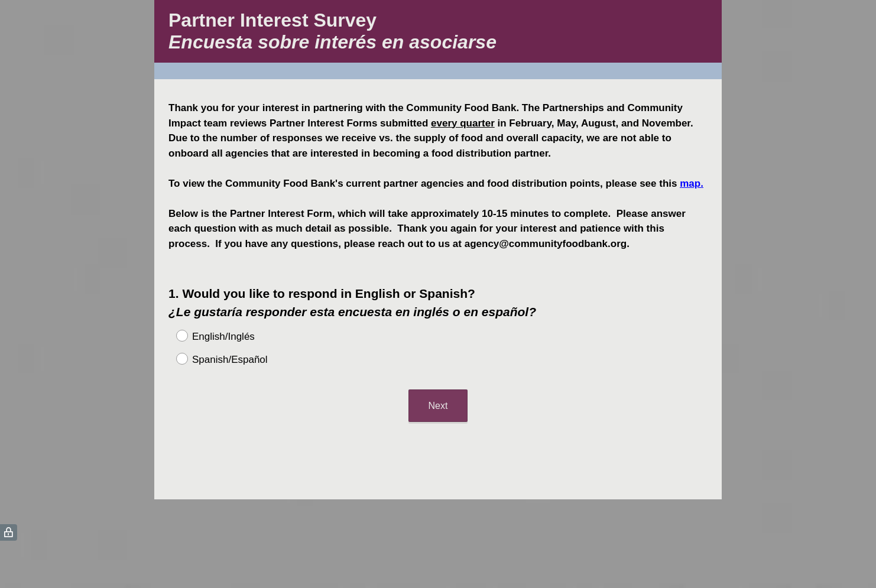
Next (438, 406)
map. (692, 183)
